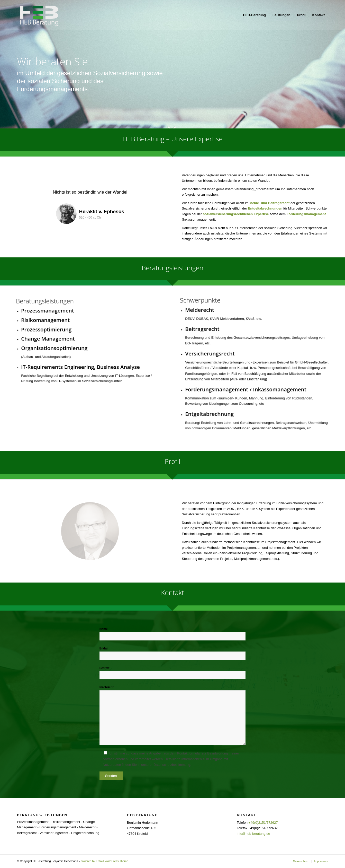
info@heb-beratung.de (253, 834)
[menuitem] (254, 15)
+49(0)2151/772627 (263, 823)
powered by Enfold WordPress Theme (104, 861)
